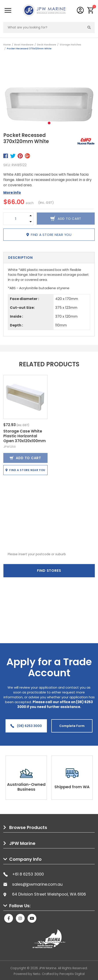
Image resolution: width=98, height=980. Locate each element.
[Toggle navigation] (8, 10)
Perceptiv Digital (72, 974)
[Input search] (44, 28)
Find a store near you (49, 235)
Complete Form (72, 726)
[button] (91, 10)
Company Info (25, 859)
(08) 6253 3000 (26, 726)
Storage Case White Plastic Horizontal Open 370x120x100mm (25, 436)
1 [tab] (49, 123)
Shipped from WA (72, 787)
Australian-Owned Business (26, 787)
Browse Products (28, 827)
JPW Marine (22, 843)
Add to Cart (25, 458)
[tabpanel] (49, 93)
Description (20, 258)
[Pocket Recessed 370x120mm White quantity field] (16, 219)
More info (12, 193)
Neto (37, 974)
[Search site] (89, 28)
